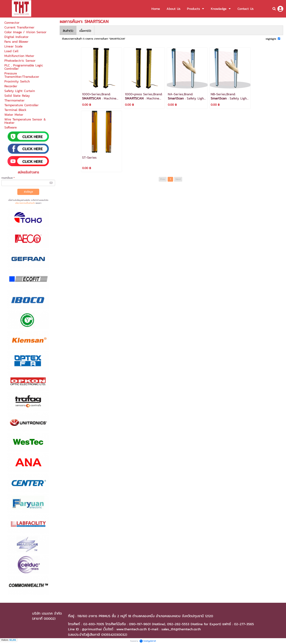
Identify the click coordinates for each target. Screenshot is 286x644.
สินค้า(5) (68, 31)
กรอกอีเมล (8, 178)
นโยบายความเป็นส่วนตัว (25, 203)
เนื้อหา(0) (85, 31)
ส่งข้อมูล (28, 192)
